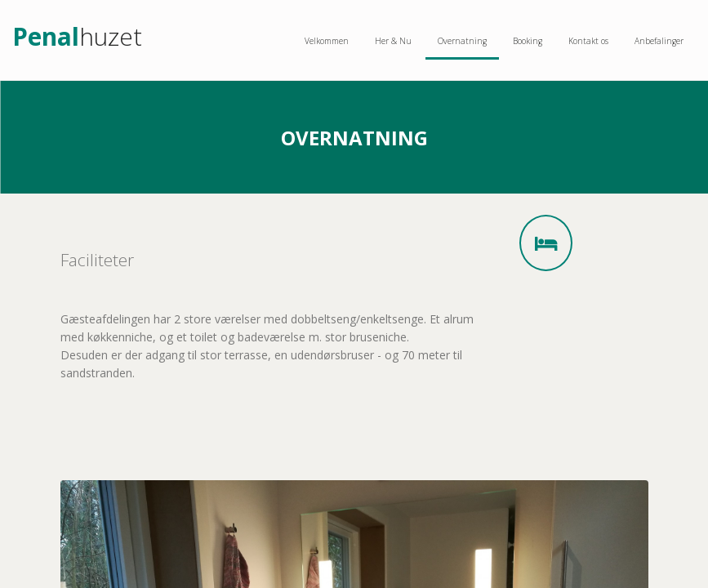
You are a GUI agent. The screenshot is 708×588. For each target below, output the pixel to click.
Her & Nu (393, 41)
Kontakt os (588, 41)
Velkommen (327, 41)
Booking (528, 41)
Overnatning (462, 41)
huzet (77, 39)
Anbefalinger (659, 41)
